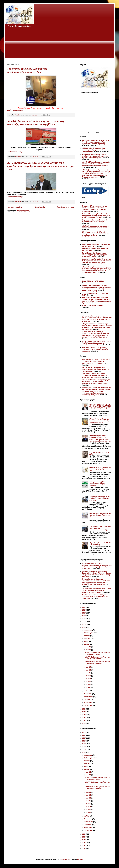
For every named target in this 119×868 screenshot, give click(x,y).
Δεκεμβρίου (88, 705)
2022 (84, 712)
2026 (84, 723)
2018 (84, 622)
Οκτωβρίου (88, 700)
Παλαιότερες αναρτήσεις (65, 207)
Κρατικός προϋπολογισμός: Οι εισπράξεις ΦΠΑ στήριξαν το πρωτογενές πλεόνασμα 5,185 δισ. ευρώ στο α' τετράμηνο (96, 261)
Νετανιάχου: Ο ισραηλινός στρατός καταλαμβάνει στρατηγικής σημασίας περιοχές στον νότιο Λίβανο (95, 156)
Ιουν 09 (88, 667)
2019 (84, 624)
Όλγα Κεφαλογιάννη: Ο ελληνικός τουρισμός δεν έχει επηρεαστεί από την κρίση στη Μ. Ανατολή (96, 234)
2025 (84, 721)
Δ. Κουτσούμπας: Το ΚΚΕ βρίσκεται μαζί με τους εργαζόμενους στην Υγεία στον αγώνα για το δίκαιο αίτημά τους (41, 166)
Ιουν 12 (88, 673)
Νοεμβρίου (88, 703)
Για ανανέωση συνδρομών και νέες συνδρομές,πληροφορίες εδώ (100, 469)
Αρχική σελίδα (40, 207)
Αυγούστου (88, 694)
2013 (84, 607)
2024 (84, 718)
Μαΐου (86, 642)
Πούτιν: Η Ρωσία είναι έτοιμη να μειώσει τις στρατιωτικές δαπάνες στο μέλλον (99, 421)
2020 (84, 627)
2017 (84, 619)
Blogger (80, 860)
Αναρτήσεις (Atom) (23, 211)
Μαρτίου (87, 636)
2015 (84, 613)
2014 (84, 610)
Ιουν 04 (88, 650)
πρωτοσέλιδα (91, 132)
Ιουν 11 (88, 670)
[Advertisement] (59, 43)
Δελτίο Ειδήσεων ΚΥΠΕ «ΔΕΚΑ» (93, 281)
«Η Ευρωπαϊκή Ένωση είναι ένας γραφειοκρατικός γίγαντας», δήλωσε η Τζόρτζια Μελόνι (95, 150)
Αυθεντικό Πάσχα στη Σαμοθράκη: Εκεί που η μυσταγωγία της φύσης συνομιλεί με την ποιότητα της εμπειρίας (96, 216)
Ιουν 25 (88, 681)
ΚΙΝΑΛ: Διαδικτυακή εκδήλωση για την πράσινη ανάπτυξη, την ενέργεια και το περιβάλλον (36, 123)
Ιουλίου (87, 691)
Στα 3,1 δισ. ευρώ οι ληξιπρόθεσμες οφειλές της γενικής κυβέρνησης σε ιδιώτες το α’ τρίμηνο (94, 255)
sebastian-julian (65, 860)
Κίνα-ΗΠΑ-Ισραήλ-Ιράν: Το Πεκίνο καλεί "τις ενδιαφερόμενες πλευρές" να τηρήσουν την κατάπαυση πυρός (96, 142)
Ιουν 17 (88, 676)
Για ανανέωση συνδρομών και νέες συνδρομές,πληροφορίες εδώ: (27, 70)
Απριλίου (87, 639)
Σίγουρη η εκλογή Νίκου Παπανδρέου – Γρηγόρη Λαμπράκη (98, 484)
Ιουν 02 (88, 647)
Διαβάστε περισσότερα (15, 110)
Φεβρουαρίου (89, 633)
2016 (84, 616)
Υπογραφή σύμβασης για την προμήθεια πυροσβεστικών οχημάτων (100, 498)
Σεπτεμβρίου (89, 697)
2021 (84, 709)
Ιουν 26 (88, 684)
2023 (84, 715)
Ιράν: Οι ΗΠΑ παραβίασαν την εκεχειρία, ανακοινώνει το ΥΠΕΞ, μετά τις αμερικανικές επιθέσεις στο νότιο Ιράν (96, 164)
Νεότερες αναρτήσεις (15, 207)
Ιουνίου (87, 644)
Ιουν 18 (88, 679)
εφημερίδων (98, 132)
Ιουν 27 (88, 687)
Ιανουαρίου (88, 630)
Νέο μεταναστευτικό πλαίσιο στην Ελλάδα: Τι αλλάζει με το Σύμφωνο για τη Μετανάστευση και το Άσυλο (97, 343)
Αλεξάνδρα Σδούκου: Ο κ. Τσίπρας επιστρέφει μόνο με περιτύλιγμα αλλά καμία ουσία (95, 349)
